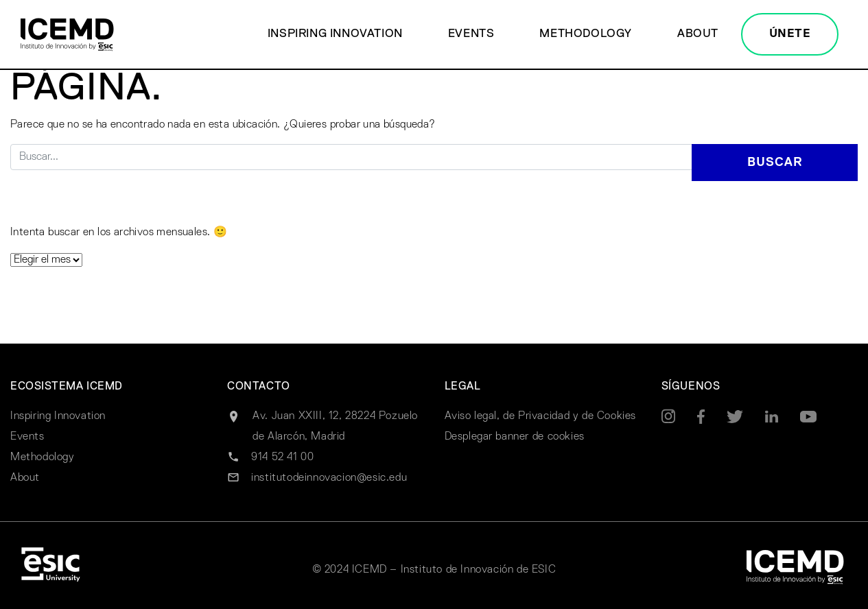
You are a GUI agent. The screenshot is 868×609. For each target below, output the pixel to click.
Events (471, 34)
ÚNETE (790, 34)
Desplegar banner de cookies (515, 437)
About (698, 34)
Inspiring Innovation (335, 34)
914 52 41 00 (282, 457)
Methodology (586, 34)
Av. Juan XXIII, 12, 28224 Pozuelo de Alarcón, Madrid (335, 427)
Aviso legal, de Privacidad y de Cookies (540, 416)
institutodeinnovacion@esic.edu (329, 478)
